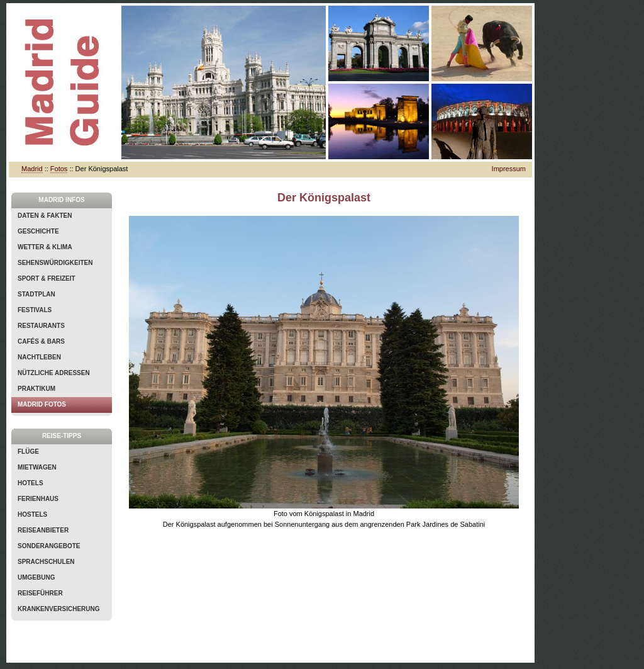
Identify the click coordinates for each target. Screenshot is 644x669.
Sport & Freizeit (47, 278)
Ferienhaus (38, 499)
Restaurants (41, 326)
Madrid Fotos (42, 404)
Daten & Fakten (45, 216)
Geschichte (38, 231)
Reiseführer (40, 593)
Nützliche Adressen (54, 373)
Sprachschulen (46, 562)
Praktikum (36, 389)
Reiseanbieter (43, 530)
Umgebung (36, 577)
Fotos (59, 169)
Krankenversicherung (59, 609)
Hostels (32, 514)
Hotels (31, 483)
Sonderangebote (49, 546)
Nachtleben (39, 357)
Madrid (32, 169)
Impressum (509, 169)
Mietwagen (37, 467)
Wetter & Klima (45, 247)
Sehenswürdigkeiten (55, 263)
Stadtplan (36, 294)
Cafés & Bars (41, 341)
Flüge (28, 452)
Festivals (35, 310)
